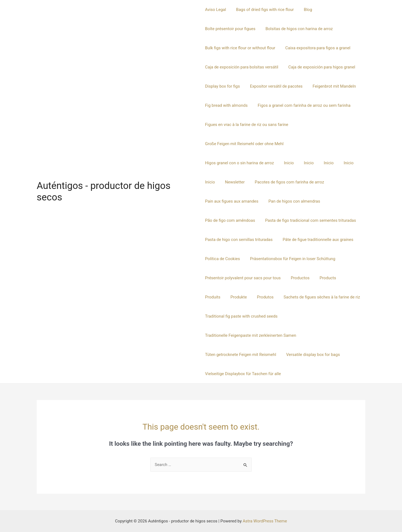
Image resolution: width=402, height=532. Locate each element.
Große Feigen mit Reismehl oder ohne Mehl (244, 144)
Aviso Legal (216, 10)
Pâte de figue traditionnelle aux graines (316, 240)
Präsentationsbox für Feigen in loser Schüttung (291, 259)
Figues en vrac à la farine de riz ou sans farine (247, 125)
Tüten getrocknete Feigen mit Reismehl (241, 355)
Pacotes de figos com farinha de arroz (240, 182)
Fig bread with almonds (226, 105)
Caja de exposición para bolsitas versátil (242, 67)
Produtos (238, 297)
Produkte (213, 297)
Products (324, 278)
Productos (298, 278)
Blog (304, 10)
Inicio (210, 163)
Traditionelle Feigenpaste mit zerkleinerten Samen (251, 335)
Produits (348, 278)
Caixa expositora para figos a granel (316, 48)
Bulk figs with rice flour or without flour (240, 48)
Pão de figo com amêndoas (290, 201)
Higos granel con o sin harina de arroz (326, 144)
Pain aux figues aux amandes (309, 182)
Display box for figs (222, 86)
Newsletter (305, 163)
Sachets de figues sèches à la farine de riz (293, 297)
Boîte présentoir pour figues (230, 29)
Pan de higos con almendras (231, 201)
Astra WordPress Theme (265, 521)
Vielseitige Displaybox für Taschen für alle (243, 374)
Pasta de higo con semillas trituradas (239, 240)
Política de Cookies (223, 259)
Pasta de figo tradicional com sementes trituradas (251, 220)
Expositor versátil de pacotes (274, 86)
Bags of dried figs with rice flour (263, 10)
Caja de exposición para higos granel (320, 67)
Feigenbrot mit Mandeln (331, 86)
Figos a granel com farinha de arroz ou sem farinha (302, 105)
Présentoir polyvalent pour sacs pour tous (243, 278)
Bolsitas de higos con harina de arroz (297, 29)
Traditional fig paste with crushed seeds (241, 316)
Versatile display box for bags (311, 355)
